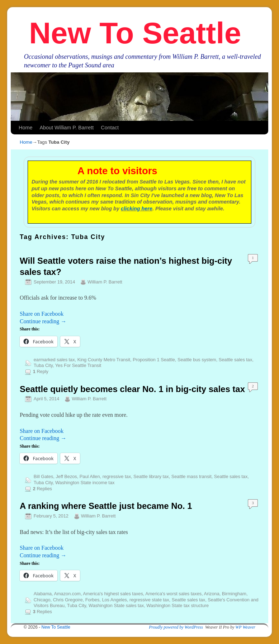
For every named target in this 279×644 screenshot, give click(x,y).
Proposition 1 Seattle (154, 360)
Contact (110, 128)
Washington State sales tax (116, 605)
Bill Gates (44, 476)
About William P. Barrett (67, 128)
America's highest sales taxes (113, 594)
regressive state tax (149, 600)
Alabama (43, 594)
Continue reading (43, 321)
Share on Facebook (42, 314)
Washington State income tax (85, 483)
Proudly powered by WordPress (176, 627)
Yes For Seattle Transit (78, 365)
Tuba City (43, 365)
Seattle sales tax (236, 360)
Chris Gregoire (68, 600)
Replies (42, 489)
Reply (41, 371)
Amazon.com (67, 594)
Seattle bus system (197, 360)
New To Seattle (135, 33)
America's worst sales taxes (173, 594)
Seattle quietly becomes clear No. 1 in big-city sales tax (132, 389)
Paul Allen (90, 476)
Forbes (93, 600)
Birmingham (234, 594)
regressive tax (117, 476)
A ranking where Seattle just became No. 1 (106, 506)
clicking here (137, 209)
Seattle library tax (151, 476)
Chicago (42, 600)
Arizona (212, 594)
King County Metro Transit (104, 360)
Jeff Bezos (66, 476)
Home (25, 128)
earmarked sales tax (54, 360)
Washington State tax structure (178, 605)
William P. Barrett (105, 282)
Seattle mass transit (191, 476)
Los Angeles (114, 600)
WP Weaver (245, 627)
